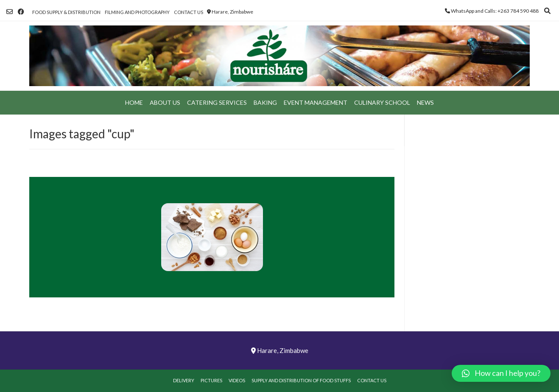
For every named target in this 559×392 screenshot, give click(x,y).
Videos (237, 380)
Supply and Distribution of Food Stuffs (301, 380)
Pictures (211, 380)
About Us (165, 102)
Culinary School (382, 102)
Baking (265, 102)
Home (134, 102)
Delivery (184, 380)
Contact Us (189, 12)
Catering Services (217, 102)
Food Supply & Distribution (66, 12)
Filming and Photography (137, 12)
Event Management (316, 102)
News (425, 102)
